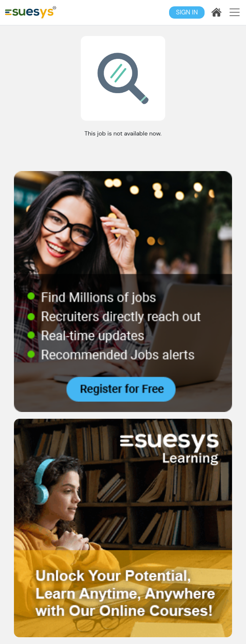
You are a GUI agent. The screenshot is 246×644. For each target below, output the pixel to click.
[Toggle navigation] (235, 12)
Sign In (187, 12)
